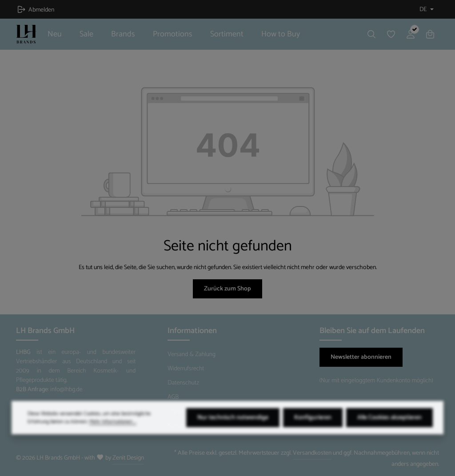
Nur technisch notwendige (233, 432)
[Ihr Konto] (411, 34)
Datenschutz (183, 383)
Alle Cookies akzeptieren (389, 432)
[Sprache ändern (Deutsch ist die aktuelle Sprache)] (426, 10)
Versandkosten (312, 453)
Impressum (181, 411)
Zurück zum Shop (227, 289)
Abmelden (36, 10)
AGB (173, 397)
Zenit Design (128, 458)
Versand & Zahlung (192, 355)
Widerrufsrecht (186, 369)
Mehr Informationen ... (113, 436)
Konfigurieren (313, 432)
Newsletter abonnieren (361, 357)
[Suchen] (371, 34)
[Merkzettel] (391, 34)
